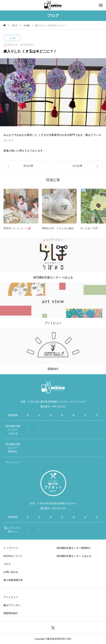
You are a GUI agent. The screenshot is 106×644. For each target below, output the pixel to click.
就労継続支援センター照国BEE (74, 548)
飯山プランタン (12, 605)
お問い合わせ (11, 572)
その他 (12, 38)
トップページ (11, 548)
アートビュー (11, 597)
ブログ (7, 564)
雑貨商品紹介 (11, 613)
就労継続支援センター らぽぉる (74, 556)
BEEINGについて (13, 556)
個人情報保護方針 (13, 580)
